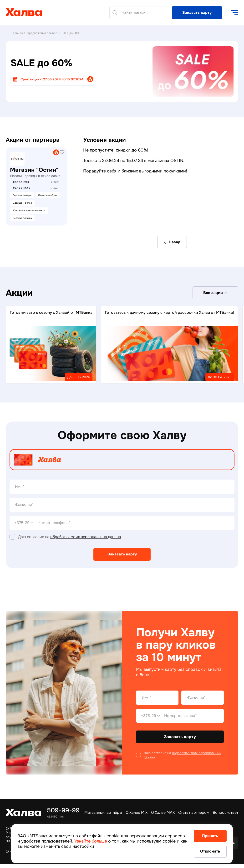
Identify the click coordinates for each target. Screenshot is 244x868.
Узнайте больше (112, 840)
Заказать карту (197, 12)
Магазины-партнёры (103, 812)
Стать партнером (194, 812)
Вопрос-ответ (226, 812)
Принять (206, 835)
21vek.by (13, 150)
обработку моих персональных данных (86, 537)
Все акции (215, 293)
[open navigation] (234, 13)
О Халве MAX (163, 812)
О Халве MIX (137, 812)
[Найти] (115, 13)
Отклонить (206, 851)
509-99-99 (63, 810)
